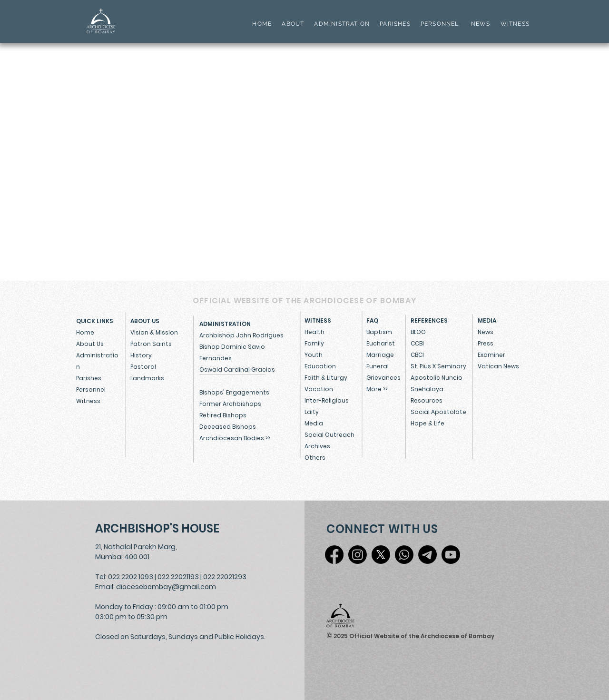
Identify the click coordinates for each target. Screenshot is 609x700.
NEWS (481, 24)
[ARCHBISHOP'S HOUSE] (160, 528)
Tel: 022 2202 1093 (124, 577)
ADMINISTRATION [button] (342, 24)
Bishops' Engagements (234, 392)
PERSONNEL (440, 24)
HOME (262, 24)
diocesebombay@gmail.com (166, 587)
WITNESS (514, 24)
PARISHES (395, 24)
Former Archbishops (230, 404)
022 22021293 (225, 577)
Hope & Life (427, 423)
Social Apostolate (438, 412)
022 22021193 (178, 577)
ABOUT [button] (293, 24)
